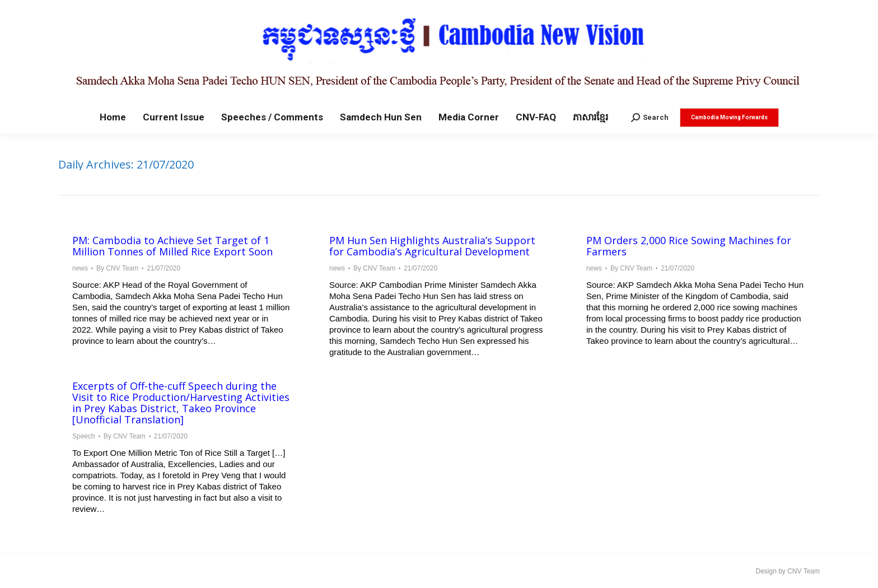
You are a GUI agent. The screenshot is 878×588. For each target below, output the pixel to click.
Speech (84, 436)
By (117, 268)
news (80, 268)
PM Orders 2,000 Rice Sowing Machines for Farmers (689, 246)
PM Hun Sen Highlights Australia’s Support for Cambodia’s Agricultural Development (432, 246)
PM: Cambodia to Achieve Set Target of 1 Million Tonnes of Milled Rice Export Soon (172, 246)
